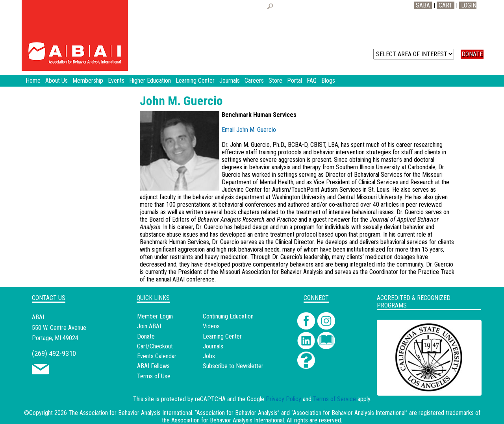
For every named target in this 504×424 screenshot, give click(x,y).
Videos (211, 326)
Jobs (209, 356)
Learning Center (222, 336)
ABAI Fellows (153, 366)
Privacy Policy (283, 399)
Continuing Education (228, 316)
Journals (213, 346)
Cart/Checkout (155, 346)
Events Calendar (157, 356)
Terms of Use (154, 376)
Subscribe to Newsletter (233, 366)
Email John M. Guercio (249, 130)
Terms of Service (334, 399)
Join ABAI (149, 326)
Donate (146, 336)
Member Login (155, 316)
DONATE (472, 54)
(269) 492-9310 (54, 353)
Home (33, 81)
